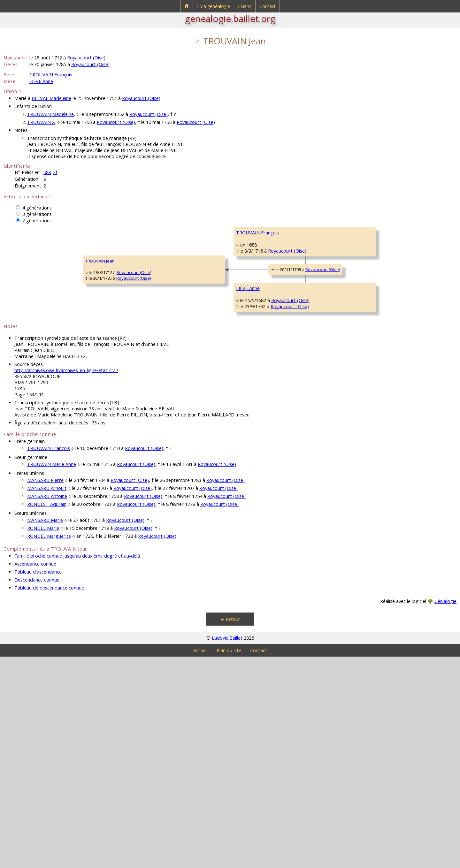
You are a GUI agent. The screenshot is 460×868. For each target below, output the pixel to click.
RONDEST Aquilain (47, 716)
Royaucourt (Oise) (86, 58)
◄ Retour (230, 830)
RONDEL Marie (43, 739)
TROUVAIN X (41, 122)
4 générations (37, 208)
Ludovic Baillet (227, 849)
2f (55, 172)
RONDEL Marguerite (49, 747)
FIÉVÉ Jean (360, 386)
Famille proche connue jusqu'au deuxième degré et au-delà (77, 767)
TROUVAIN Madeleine (50, 114)
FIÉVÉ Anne (41, 81)
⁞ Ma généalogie (213, 6)
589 (47, 172)
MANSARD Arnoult (47, 700)
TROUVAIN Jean (22, 367)
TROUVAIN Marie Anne (52, 676)
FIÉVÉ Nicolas (249, 405)
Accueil (200, 862)
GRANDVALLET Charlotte (259, 328)
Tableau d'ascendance (38, 783)
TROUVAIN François (51, 75)
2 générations (37, 221)
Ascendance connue (35, 775)
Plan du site (229, 862)
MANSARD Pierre (45, 692)
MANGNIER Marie (253, 482)
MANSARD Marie (45, 731)
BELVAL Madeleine (51, 98)
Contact (268, 6)
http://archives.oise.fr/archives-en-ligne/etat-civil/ (66, 582)
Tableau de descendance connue (49, 799)
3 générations (37, 214)
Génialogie (445, 813)
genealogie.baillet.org (230, 19)
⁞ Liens (245, 6)
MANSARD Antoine (47, 708)
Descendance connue (37, 791)
